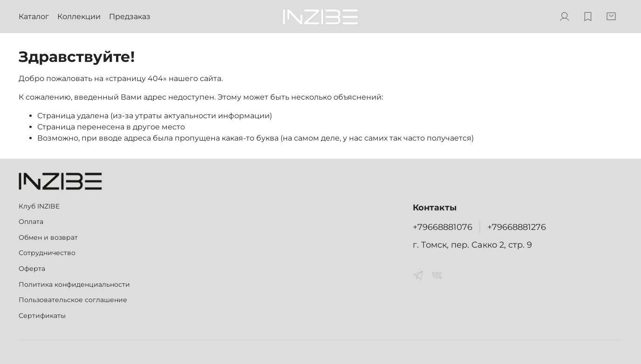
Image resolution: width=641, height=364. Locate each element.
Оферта (32, 269)
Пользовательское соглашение (73, 300)
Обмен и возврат (48, 237)
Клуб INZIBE (39, 206)
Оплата (31, 222)
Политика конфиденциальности (74, 284)
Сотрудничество (47, 253)
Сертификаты (42, 316)
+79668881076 (443, 227)
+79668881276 (517, 227)
